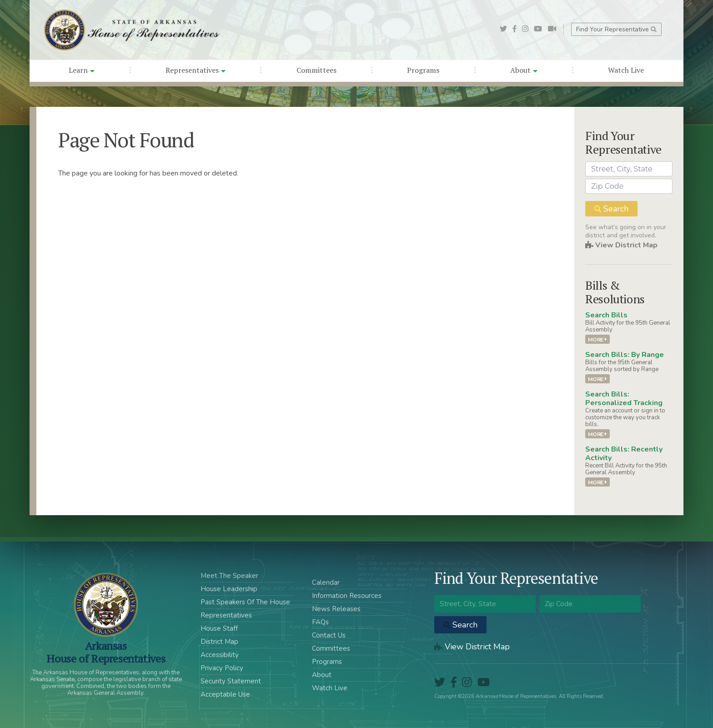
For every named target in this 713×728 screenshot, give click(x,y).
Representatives (196, 70)
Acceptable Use (225, 694)
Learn (82, 70)
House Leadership (229, 589)
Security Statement (231, 681)
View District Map (621, 245)
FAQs (320, 622)
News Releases (336, 609)
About (524, 70)
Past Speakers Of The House (245, 602)
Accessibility (220, 655)
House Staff (219, 628)
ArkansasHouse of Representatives (106, 652)
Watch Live (626, 70)
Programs (423, 70)
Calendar (326, 582)
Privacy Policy (222, 668)
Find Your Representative (616, 29)
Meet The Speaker (229, 576)
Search (611, 209)
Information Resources (347, 596)
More (597, 339)
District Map (219, 642)
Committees (316, 70)
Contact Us (329, 635)
